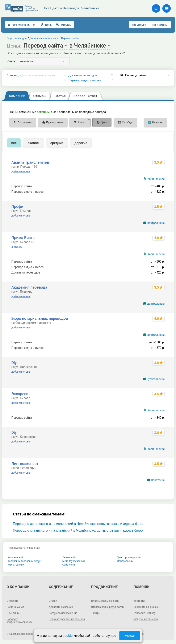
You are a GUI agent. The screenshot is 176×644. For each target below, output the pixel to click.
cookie (68, 636)
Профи (17, 206)
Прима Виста (23, 238)
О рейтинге (13, 613)
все (14, 143)
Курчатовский (156, 379)
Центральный (156, 223)
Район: (11, 61)
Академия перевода (29, 287)
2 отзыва (17, 247)
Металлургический (74, 561)
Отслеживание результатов (107, 607)
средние (57, 143)
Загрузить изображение (63, 613)
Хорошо (130, 636)
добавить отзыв (21, 171)
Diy (14, 363)
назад (33, 75)
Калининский (156, 179)
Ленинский (69, 557)
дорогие (81, 143)
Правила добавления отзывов (67, 619)
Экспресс (20, 394)
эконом (33, 143)
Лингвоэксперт (25, 464)
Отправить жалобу (144, 613)
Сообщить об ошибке (146, 607)
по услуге (139, 25)
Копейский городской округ (24, 561)
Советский (158, 480)
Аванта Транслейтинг (30, 162)
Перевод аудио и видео (85, 80)
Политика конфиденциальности (19, 621)
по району (160, 25)
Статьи (53, 601)
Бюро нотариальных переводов (40, 318)
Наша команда (15, 607)
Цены (46, 25)
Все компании (22, 25)
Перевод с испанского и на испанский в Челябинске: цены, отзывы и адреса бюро (78, 524)
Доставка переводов (83, 75)
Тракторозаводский (129, 557)
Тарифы (96, 613)
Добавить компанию (61, 607)
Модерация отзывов (146, 619)
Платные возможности (105, 601)
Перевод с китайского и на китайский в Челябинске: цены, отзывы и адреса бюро (78, 530)
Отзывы (64, 25)
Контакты (139, 601)
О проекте (12, 601)
